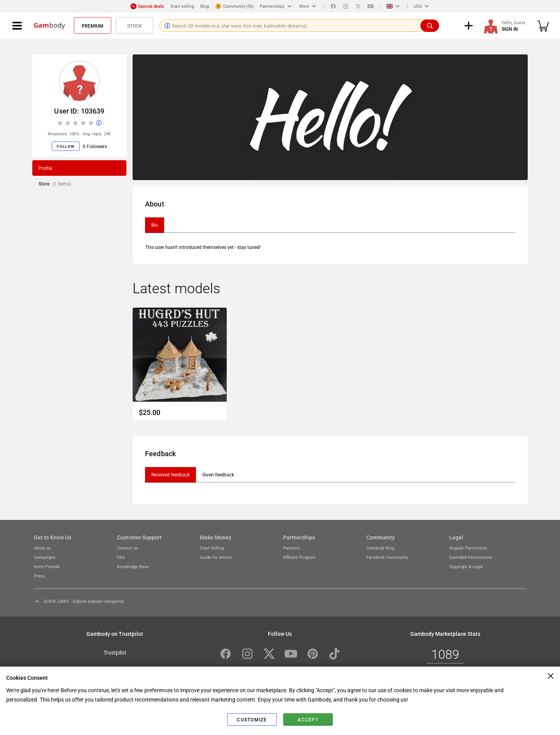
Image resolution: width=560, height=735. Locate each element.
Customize (252, 719)
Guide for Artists (216, 557)
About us (42, 548)
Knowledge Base (133, 566)
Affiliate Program (299, 557)
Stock (135, 26)
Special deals (147, 6)
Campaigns (45, 557)
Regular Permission (468, 548)
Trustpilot (115, 652)
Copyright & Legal (466, 566)
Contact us (128, 548)
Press (39, 576)
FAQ (121, 557)
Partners (291, 548)
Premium (93, 26)
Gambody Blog (380, 548)
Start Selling (212, 548)
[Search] (430, 26)
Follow (66, 146)
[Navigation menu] (17, 26)
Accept (308, 719)
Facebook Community (387, 557)
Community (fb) (234, 6)
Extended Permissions (471, 557)
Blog (205, 6)
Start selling (182, 6)
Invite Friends (47, 566)
